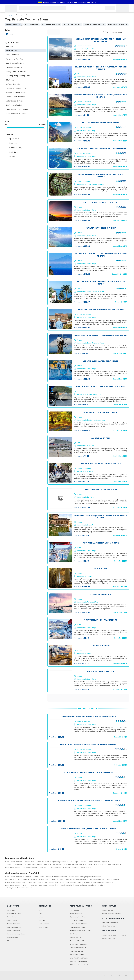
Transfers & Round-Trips (16, 88)
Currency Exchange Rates (16, 934)
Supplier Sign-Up (107, 910)
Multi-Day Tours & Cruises (16, 114)
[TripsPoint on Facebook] (112, 975)
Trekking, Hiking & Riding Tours (18, 76)
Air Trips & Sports (13, 84)
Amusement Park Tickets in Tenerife (70, 882)
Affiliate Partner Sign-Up (110, 923)
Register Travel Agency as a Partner (114, 935)
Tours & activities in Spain (35, 15)
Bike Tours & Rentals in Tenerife (43, 885)
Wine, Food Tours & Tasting (17, 109)
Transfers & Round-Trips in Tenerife (41, 882)
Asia (40, 914)
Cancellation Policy (14, 924)
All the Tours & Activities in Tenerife (18, 877)
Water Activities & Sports (16, 67)
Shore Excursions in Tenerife (64, 877)
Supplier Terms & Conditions (111, 914)
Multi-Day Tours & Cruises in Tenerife (18, 888)
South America (44, 924)
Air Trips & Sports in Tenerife (15, 882)
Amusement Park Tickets (16, 93)
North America (44, 927)
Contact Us (11, 910)
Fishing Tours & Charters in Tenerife (73, 879)
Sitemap (10, 941)
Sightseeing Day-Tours (15, 59)
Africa (41, 917)
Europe (19, 15)
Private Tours (11, 51)
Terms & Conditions (14, 931)
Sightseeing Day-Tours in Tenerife (89, 877)
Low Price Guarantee (14, 927)
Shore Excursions (13, 55)
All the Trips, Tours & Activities (80, 965)
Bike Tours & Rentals (14, 105)
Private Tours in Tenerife (42, 877)
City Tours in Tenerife (64, 885)
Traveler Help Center (14, 914)
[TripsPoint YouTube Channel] (104, 975)
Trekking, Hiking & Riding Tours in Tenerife (104, 879)
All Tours (9, 46)
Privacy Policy (12, 917)
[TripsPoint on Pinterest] (97, 975)
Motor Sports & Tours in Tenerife (17, 885)
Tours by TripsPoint (10, 15)
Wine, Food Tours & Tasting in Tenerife (89, 885)
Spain (24, 15)
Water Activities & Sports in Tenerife (45, 879)
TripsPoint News (13, 937)
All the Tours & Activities (14, 862)
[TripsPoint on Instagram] (119, 975)
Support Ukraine (66, 2)
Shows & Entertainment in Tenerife (99, 882)
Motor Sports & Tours (14, 101)
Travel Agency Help (108, 938)
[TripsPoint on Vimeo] (126, 975)
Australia (42, 920)
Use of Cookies (12, 920)
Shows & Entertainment (15, 97)
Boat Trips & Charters (15, 63)
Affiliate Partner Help (108, 926)
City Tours (10, 80)
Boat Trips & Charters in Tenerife (17, 879)
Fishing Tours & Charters (16, 72)
